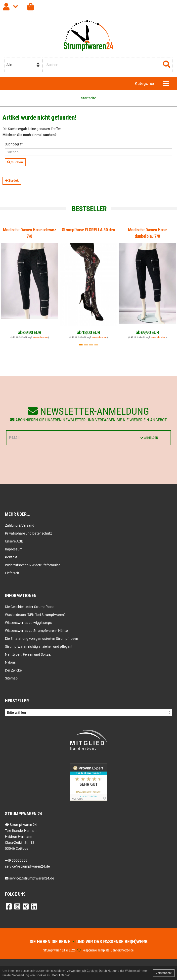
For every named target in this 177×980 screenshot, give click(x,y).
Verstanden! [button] (164, 973)
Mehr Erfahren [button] (61, 975)
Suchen (15, 162)
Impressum (14, 549)
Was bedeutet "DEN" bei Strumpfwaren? (35, 615)
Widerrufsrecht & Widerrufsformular (32, 565)
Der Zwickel (14, 670)
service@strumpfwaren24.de (32, 878)
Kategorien (145, 83)
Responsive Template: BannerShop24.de (108, 950)
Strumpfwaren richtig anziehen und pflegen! (39, 646)
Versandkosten (40, 337)
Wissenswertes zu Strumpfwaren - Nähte (36, 631)
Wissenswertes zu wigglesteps (28, 623)
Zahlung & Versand (20, 525)
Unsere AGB (14, 541)
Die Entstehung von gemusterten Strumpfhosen (42, 639)
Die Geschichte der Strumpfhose (30, 607)
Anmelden (149, 438)
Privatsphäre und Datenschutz (28, 533)
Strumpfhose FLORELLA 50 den (88, 230)
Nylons (10, 662)
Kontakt (11, 557)
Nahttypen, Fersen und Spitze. (28, 654)
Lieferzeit (12, 573)
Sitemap (11, 678)
